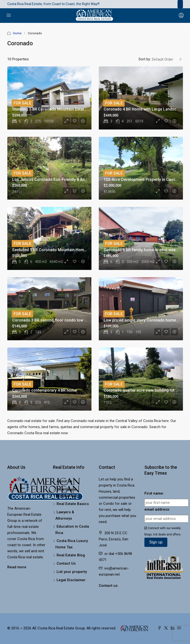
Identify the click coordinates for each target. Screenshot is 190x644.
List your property (72, 572)
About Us (64, 481)
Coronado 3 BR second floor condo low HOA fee (56, 320)
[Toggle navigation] (180, 4)
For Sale (22, 103)
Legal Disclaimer (71, 580)
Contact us (108, 586)
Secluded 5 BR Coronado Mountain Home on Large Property (66, 250)
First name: (154, 493)
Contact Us (66, 563)
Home (17, 33)
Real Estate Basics (73, 504)
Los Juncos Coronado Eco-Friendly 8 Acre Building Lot (61, 179)
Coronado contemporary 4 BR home (45, 390)
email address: (157, 509)
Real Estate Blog (71, 555)
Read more (17, 567)
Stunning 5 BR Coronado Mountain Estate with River (58, 109)
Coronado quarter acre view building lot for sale (147, 390)
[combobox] (167, 59)
